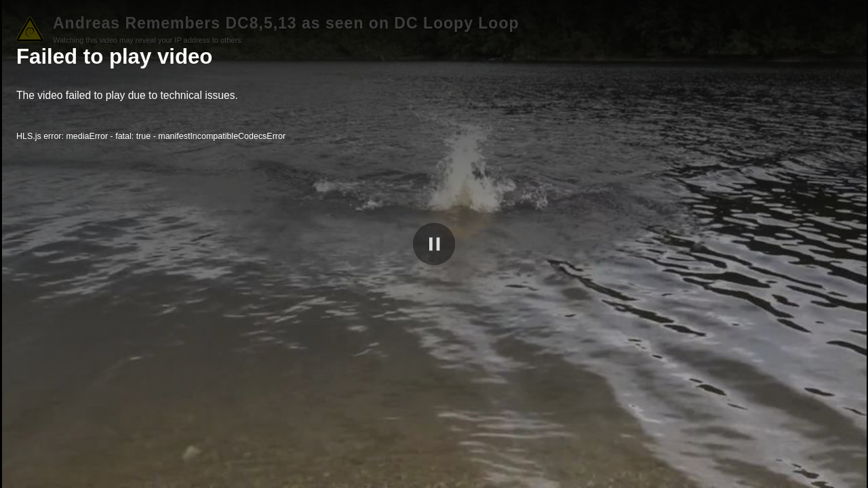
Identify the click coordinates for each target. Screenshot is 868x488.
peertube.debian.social (786, 475)
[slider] (434, 459)
